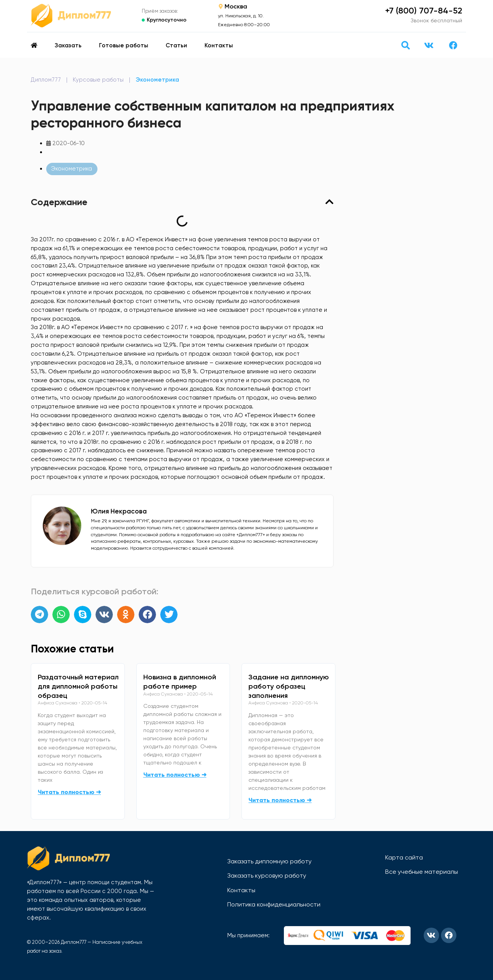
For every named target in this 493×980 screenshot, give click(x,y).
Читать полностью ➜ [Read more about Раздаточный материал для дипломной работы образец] (69, 792)
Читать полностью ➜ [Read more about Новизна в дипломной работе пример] (175, 775)
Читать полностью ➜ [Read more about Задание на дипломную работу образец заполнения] (280, 800)
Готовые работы (124, 45)
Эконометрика (157, 80)
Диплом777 (46, 80)
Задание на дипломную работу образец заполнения (289, 686)
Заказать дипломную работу (269, 861)
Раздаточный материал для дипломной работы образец (78, 686)
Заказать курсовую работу (267, 875)
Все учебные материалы (422, 872)
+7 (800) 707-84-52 (424, 11)
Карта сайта (404, 857)
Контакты (219, 45)
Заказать (68, 45)
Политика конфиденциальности (274, 904)
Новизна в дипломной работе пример (180, 682)
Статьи (176, 45)
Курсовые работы (98, 80)
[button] (405, 45)
